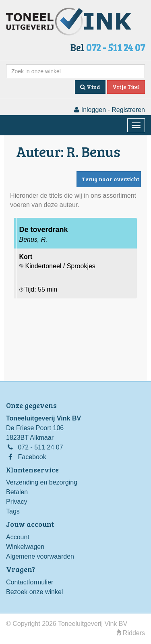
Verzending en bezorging (42, 482)
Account (18, 537)
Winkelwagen (25, 547)
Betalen (17, 492)
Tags (13, 511)
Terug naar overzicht (111, 179)
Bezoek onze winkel (34, 592)
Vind (90, 87)
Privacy (17, 502)
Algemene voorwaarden (40, 556)
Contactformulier (30, 582)
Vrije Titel (126, 87)
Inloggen (90, 110)
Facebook (32, 457)
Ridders (131, 633)
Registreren (128, 110)
